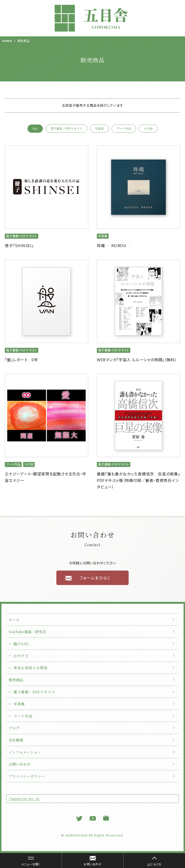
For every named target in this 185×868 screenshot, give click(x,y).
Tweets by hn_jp (24, 799)
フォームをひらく (95, 578)
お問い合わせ (20, 764)
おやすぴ (21, 656)
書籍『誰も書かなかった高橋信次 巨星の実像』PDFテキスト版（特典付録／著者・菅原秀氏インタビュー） (139, 480)
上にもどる (154, 864)
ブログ (14, 728)
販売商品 (16, 680)
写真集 (99, 129)
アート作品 (124, 129)
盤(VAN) (21, 644)
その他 (148, 129)
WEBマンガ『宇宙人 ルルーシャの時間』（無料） (137, 360)
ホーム (14, 620)
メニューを (28, 861)
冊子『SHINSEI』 (19, 245)
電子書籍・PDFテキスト (66, 129)
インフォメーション (25, 752)
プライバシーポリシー (27, 776)
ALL (35, 129)
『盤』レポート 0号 (21, 360)
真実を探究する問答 (30, 668)
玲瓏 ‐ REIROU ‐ (114, 245)
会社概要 (16, 740)
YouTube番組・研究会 (27, 632)
